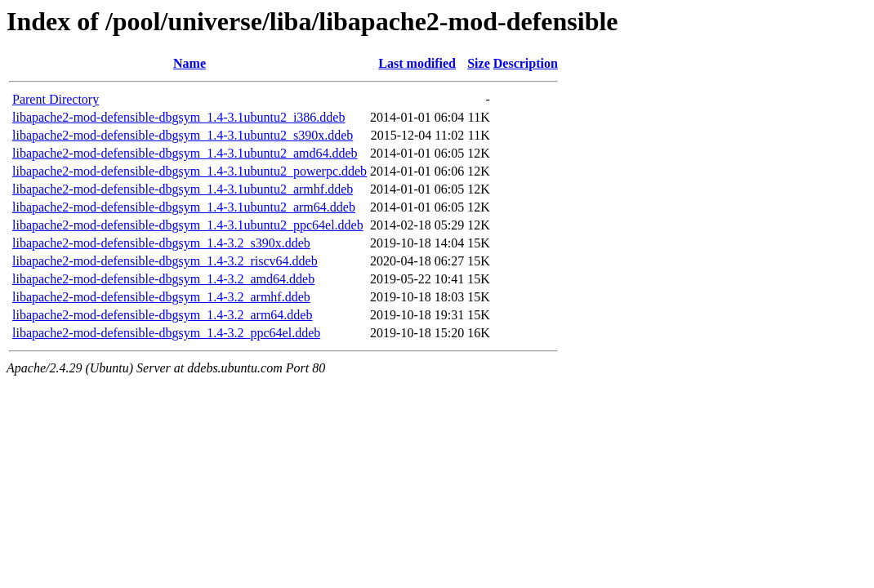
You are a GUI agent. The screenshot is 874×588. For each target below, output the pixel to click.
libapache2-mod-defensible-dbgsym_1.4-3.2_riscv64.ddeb (165, 261)
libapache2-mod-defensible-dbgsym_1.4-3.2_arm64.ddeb (162, 315)
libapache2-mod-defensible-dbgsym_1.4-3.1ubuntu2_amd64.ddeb (185, 153)
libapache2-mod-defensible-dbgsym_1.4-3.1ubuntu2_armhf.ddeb (183, 189)
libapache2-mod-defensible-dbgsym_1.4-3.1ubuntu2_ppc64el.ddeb (188, 225)
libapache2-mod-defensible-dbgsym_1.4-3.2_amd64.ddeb (163, 279)
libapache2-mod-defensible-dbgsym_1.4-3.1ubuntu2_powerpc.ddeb (190, 171)
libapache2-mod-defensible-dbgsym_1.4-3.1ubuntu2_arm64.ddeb (184, 207)
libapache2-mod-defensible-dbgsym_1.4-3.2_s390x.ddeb (161, 243)
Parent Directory (56, 99)
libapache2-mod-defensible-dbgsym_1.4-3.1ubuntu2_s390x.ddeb (183, 135)
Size (479, 63)
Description (526, 63)
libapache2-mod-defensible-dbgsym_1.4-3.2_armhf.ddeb (161, 297)
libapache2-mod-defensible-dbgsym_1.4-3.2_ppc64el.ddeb (166, 333)
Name (190, 63)
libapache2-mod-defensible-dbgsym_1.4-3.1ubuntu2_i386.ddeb (178, 117)
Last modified (417, 63)
